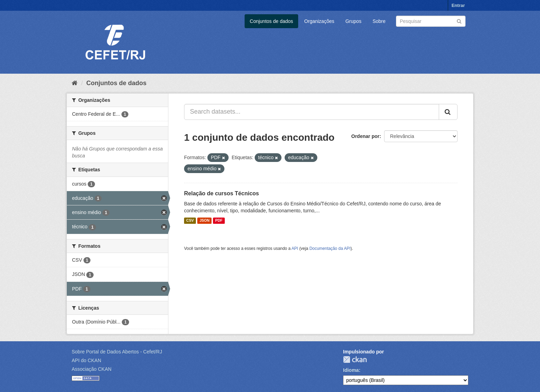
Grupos (354, 21)
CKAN (355, 360)
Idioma (351, 370)
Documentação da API (330, 248)
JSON (204, 221)
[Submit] (459, 21)
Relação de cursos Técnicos (221, 193)
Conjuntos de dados (272, 21)
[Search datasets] (431, 21)
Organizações (319, 21)
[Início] (75, 83)
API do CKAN (86, 360)
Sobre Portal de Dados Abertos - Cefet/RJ (117, 352)
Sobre (379, 21)
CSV (190, 221)
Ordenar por (366, 136)
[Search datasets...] (312, 112)
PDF (219, 221)
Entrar (458, 5)
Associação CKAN (92, 369)
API (295, 248)
